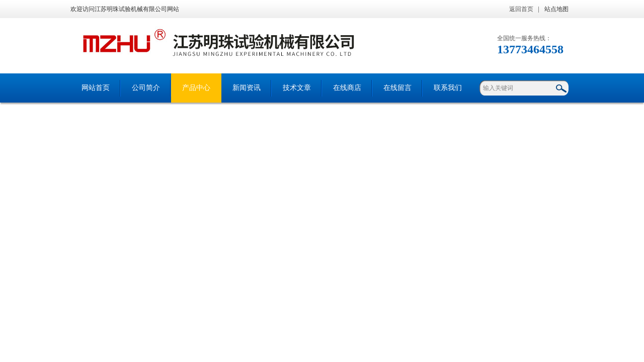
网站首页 (96, 88)
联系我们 (448, 88)
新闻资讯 (247, 88)
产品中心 (196, 88)
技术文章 (297, 88)
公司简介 (146, 88)
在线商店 (347, 88)
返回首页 (521, 9)
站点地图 (556, 9)
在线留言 (397, 88)
